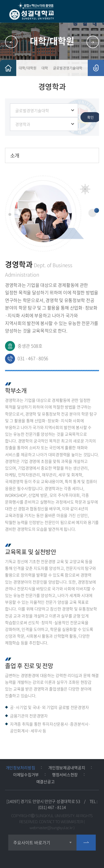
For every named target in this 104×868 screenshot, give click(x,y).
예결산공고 (45, 781)
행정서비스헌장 (65, 775)
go (86, 843)
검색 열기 (83, 11)
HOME (8, 68)
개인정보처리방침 (20, 768)
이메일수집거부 (26, 775)
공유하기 (96, 68)
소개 (15, 155)
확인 (90, 117)
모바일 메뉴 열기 (95, 11)
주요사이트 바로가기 (32, 842)
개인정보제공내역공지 (67, 768)
